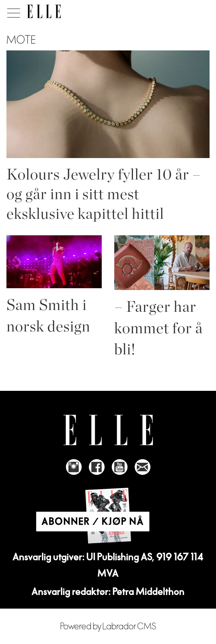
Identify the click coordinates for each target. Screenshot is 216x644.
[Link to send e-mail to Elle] (143, 467)
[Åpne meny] (12, 11)
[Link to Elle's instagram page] (74, 467)
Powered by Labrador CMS (108, 627)
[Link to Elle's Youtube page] (120, 467)
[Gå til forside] (44, 11)
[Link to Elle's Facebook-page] (97, 467)
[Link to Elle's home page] (108, 430)
